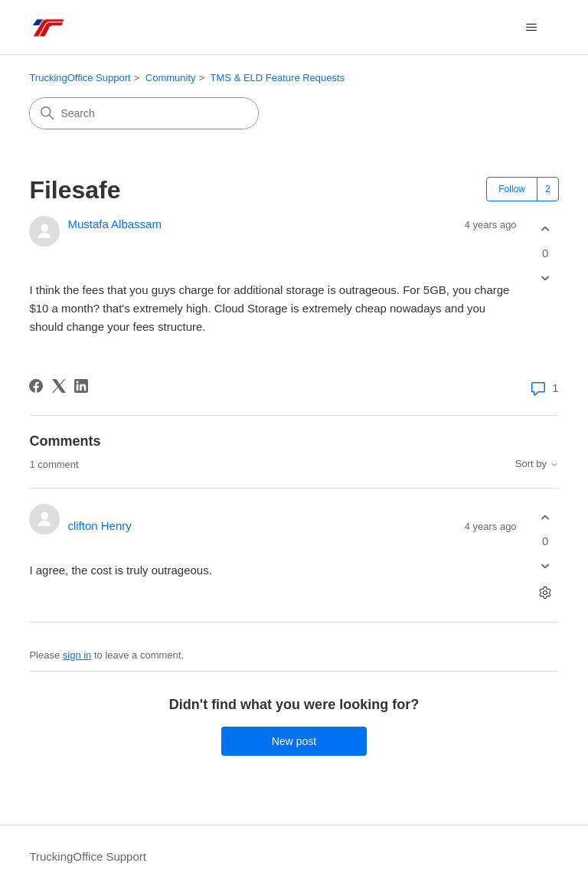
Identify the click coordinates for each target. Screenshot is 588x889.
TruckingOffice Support (80, 78)
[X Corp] (59, 386)
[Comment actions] (546, 593)
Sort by (537, 464)
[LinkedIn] (81, 386)
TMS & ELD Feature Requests (278, 78)
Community (171, 78)
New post (294, 741)
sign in (77, 655)
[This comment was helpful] (546, 517)
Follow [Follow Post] (512, 189)
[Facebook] (36, 386)
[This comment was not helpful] (546, 566)
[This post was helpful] (546, 229)
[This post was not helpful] (546, 278)
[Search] (144, 113)
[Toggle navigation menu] (532, 28)
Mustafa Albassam (114, 224)
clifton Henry (99, 526)
